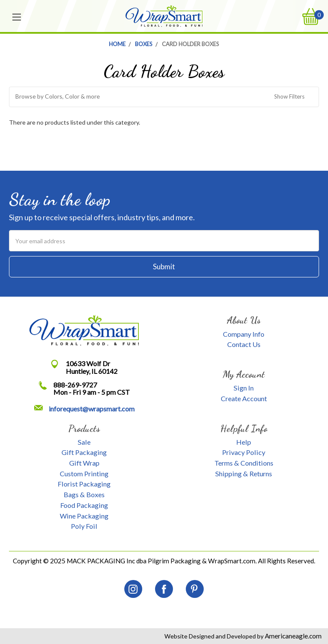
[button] (164, 97)
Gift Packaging (84, 452)
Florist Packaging (84, 484)
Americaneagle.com (293, 636)
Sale (84, 442)
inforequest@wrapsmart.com (92, 409)
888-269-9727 (75, 385)
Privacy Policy (244, 452)
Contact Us (244, 344)
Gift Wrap (84, 463)
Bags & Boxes (84, 494)
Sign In (244, 388)
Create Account (244, 398)
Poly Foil (84, 526)
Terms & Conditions (244, 463)
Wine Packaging (84, 516)
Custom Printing (84, 474)
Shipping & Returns (244, 474)
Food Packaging (84, 505)
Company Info (244, 334)
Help (244, 442)
